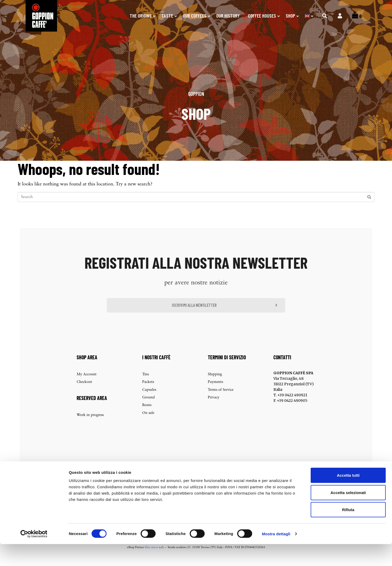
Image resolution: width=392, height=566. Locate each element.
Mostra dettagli (276, 556)
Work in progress (90, 424)
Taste (167, 16)
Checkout (84, 391)
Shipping (215, 383)
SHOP (290, 16)
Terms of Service (221, 399)
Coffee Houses (262, 16)
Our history (228, 16)
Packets (148, 391)
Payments (215, 391)
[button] (196, 313)
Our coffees (195, 16)
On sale (148, 422)
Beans (147, 414)
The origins (141, 16)
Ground (149, 406)
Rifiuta (348, 531)
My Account (87, 383)
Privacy (214, 406)
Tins (145, 383)
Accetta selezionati (348, 514)
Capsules (149, 399)
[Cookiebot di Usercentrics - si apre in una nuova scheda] (34, 556)
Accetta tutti (348, 497)
